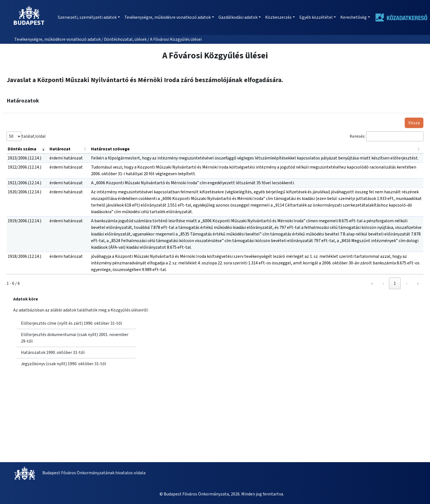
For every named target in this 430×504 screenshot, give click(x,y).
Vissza (414, 123)
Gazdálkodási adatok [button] (238, 17)
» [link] (418, 283)
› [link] (406, 283)
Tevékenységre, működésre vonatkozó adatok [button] (168, 17)
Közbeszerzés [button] (278, 17)
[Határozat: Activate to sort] (69, 149)
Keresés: (358, 136)
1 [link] (395, 283)
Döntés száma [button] (22, 149)
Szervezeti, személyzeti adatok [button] (87, 17)
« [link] (372, 283)
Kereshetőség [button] (354, 17)
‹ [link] (383, 283)
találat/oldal (34, 136)
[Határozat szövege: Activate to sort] (257, 149)
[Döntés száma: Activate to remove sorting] (28, 149)
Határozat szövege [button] (110, 149)
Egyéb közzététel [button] (316, 17)
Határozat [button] (60, 149)
